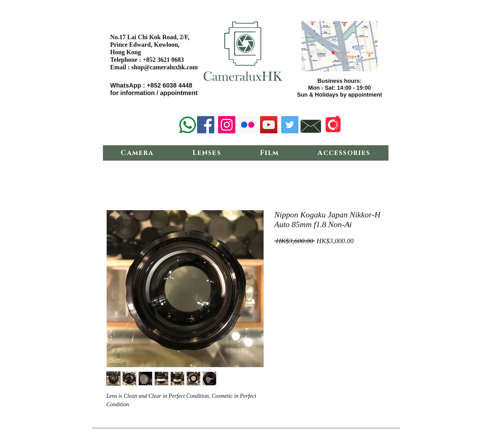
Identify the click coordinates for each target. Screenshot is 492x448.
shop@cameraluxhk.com (165, 67)
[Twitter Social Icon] (290, 125)
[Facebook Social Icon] (206, 125)
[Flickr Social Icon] (248, 125)
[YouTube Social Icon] (269, 125)
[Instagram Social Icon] (227, 125)
